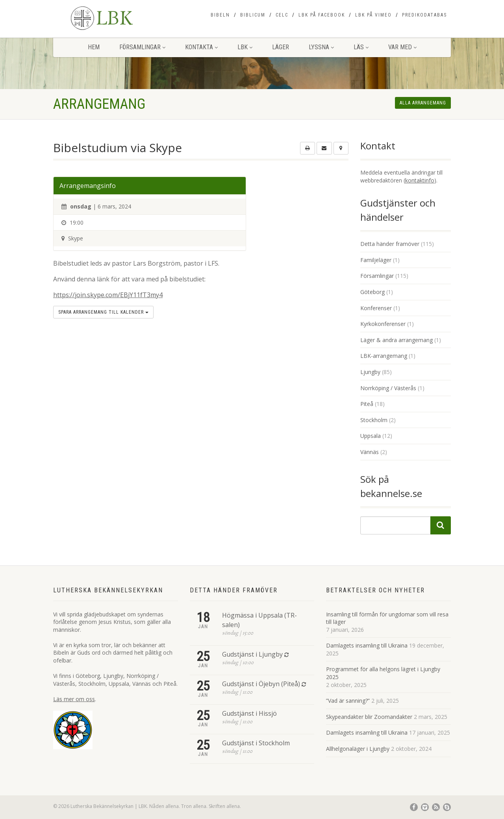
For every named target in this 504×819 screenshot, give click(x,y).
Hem (94, 47)
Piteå (367, 404)
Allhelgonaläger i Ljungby (358, 749)
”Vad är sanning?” (348, 701)
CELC (282, 15)
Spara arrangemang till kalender (103, 312)
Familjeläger (376, 260)
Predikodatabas (424, 15)
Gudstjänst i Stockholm (256, 743)
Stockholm (374, 420)
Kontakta (201, 47)
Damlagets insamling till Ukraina (367, 645)
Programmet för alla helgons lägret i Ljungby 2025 (383, 673)
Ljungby (370, 372)
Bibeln (220, 15)
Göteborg (372, 292)
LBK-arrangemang (384, 356)
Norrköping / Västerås (388, 388)
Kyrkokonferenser (383, 324)
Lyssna (321, 47)
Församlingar (142, 47)
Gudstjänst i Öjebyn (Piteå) (261, 684)
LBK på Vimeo (373, 15)
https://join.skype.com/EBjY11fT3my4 (108, 295)
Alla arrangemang (423, 103)
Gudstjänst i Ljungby (252, 654)
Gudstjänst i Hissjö (249, 713)
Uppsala (371, 436)
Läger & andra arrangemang (397, 340)
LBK (245, 47)
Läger (281, 47)
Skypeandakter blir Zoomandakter (369, 717)
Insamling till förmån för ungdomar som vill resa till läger (387, 618)
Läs (361, 47)
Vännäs (370, 452)
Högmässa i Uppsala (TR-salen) (259, 620)
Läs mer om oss (74, 699)
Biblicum (253, 15)
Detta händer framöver (390, 244)
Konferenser (376, 308)
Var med (402, 47)
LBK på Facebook (322, 15)
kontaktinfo (420, 180)
